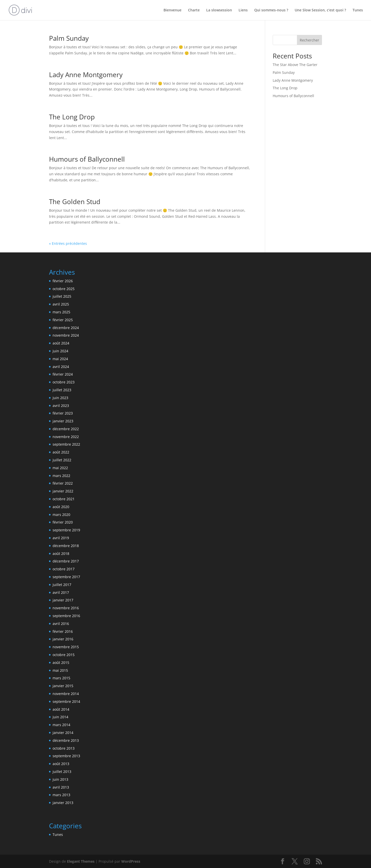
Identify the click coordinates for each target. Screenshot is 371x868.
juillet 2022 (62, 460)
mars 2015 (61, 678)
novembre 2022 (66, 437)
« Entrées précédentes (68, 243)
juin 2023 (60, 398)
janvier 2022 (63, 491)
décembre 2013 (66, 740)
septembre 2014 (66, 701)
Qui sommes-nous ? (271, 10)
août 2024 (61, 343)
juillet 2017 (62, 585)
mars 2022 (61, 476)
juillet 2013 (62, 772)
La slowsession (219, 10)
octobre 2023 (64, 382)
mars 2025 (61, 312)
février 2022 (63, 483)
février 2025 (63, 320)
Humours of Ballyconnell (87, 159)
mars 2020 (61, 515)
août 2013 (61, 764)
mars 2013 (61, 795)
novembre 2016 (66, 608)
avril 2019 (61, 538)
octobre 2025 (64, 289)
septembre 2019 (66, 530)
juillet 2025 (62, 296)
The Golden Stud (75, 202)
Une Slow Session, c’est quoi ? (320, 10)
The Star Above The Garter (295, 65)
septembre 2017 (66, 577)
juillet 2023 (62, 390)
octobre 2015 (64, 655)
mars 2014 (61, 725)
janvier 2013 (63, 803)
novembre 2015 (66, 647)
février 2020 (63, 522)
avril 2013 (61, 787)
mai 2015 (60, 670)
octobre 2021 (64, 499)
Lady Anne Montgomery (86, 75)
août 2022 (61, 452)
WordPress (131, 861)
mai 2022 (60, 468)
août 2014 (61, 709)
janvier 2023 (63, 421)
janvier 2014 (63, 733)
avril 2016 (61, 624)
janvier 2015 (63, 686)
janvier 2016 (63, 639)
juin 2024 (60, 351)
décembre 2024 (66, 328)
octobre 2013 (64, 748)
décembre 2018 (66, 546)
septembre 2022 (66, 444)
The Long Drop (72, 117)
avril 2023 (61, 406)
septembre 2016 (66, 616)
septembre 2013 (66, 756)
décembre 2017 (66, 561)
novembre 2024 (66, 335)
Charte (194, 10)
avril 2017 (61, 592)
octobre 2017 (64, 569)
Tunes (358, 10)
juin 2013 (60, 779)
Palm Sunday (69, 38)
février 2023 (63, 413)
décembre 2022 (66, 429)
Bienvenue (172, 10)
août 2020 (61, 507)
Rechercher (309, 40)
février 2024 (63, 374)
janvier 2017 (63, 600)
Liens (243, 10)
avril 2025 (61, 304)
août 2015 (61, 663)
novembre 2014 (66, 694)
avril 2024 (61, 367)
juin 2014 (60, 717)
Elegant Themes (81, 861)
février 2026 (63, 281)
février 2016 (63, 631)
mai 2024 (60, 359)
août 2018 (61, 554)
